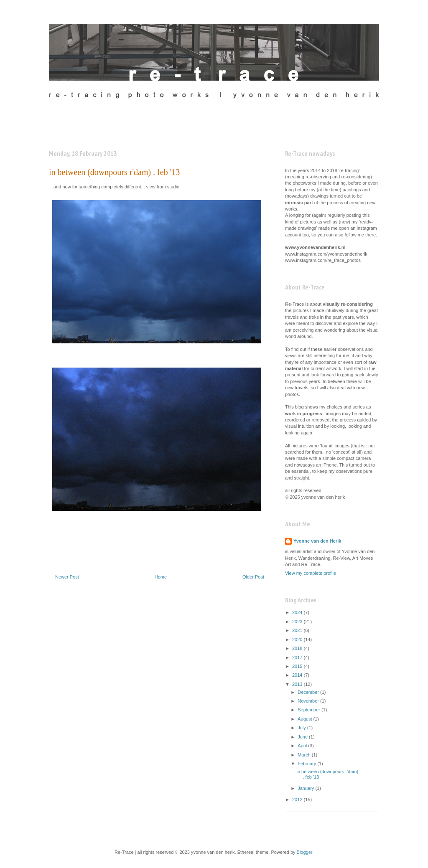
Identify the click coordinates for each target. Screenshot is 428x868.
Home (161, 577)
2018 (298, 648)
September (310, 710)
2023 (298, 622)
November (309, 701)
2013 (298, 684)
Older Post (253, 577)
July (302, 728)
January (306, 788)
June (303, 737)
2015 (298, 666)
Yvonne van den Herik (317, 541)
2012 (298, 799)
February (307, 764)
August (305, 719)
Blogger (304, 852)
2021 (298, 630)
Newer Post (67, 577)
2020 (298, 640)
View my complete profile (311, 573)
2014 (298, 675)
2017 (298, 657)
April (303, 746)
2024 (298, 612)
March (305, 755)
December (309, 692)
